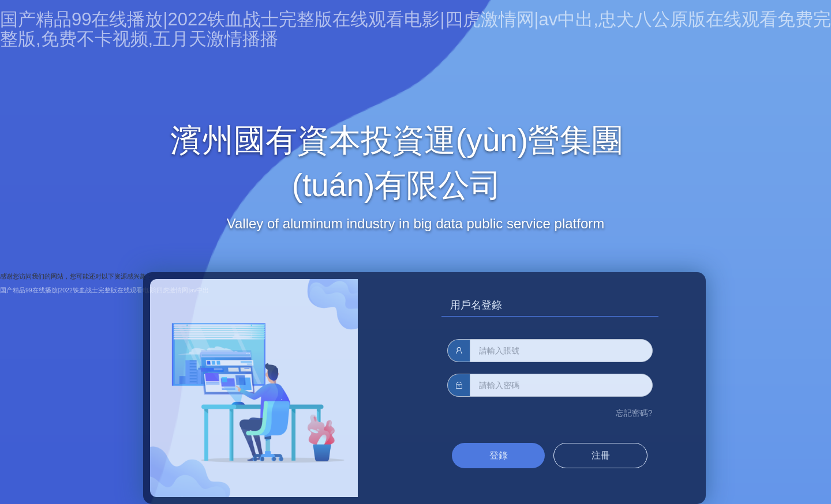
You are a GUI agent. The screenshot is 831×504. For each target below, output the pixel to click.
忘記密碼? (634, 413)
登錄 (499, 455)
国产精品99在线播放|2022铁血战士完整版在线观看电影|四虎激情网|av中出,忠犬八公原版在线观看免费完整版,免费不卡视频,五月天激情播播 (415, 29)
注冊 (601, 455)
